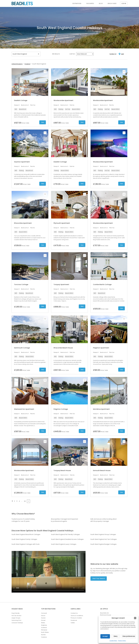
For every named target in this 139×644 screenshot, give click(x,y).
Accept (105, 636)
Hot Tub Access (16, 616)
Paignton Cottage (61, 409)
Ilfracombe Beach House (63, 348)
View (43, 122)
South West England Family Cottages (24, 539)
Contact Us (74, 613)
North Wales (45, 632)
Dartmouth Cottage (22, 348)
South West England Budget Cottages (103, 544)
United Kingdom (17, 64)
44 (25, 501)
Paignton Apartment (101, 348)
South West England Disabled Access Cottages (67, 539)
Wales (43, 623)
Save (45, 72)
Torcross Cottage (21, 285)
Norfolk (43, 635)
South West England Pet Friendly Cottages (65, 534)
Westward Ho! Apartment (24, 409)
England (27, 64)
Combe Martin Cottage (102, 285)
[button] (135, 618)
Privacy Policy (122, 641)
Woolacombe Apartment (63, 100)
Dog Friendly (16, 613)
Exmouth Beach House (102, 471)
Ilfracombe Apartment (23, 223)
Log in (124, 3)
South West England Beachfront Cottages (26, 534)
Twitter (73, 623)
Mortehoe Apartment (101, 409)
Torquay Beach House (62, 471)
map (123, 54)
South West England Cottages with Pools (26, 544)
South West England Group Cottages (103, 534)
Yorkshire (44, 637)
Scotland (44, 628)
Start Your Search (99, 578)
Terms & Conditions (77, 616)
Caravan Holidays (17, 623)
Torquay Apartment (61, 285)
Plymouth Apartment (62, 223)
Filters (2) (113, 54)
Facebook (74, 620)
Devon (43, 616)
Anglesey (44, 625)
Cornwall (44, 613)
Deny (116, 636)
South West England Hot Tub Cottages (104, 539)
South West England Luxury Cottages (64, 544)
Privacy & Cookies (76, 618)
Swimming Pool (16, 620)
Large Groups (16, 618)
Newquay (44, 630)
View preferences (129, 636)
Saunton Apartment (22, 162)
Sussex (43, 618)
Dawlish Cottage (21, 100)
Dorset (43, 620)
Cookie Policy (113, 641)
